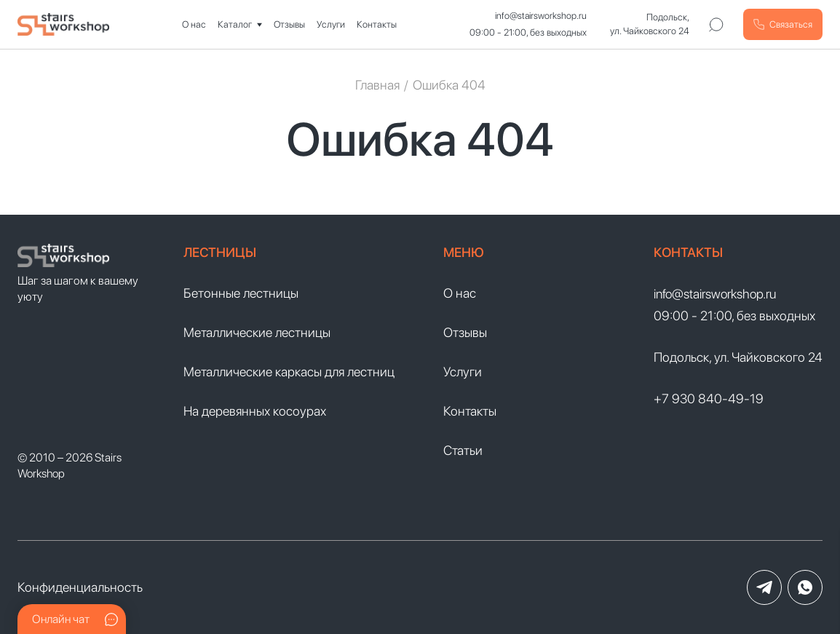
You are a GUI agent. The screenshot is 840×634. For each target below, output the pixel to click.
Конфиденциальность (80, 587)
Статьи (463, 450)
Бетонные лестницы (241, 293)
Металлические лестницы (257, 332)
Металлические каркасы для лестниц (289, 372)
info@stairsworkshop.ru (541, 16)
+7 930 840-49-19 (709, 399)
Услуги (331, 24)
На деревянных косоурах (255, 411)
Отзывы (289, 24)
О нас (194, 24)
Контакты (377, 24)
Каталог (235, 24)
